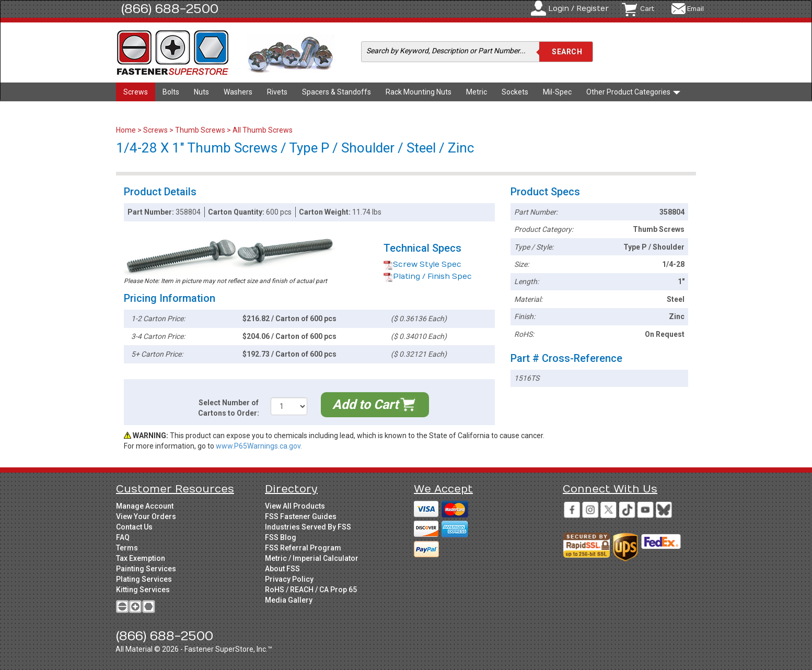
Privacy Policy (289, 579)
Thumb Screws (200, 130)
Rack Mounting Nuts (419, 92)
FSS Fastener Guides (301, 516)
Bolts (171, 92)
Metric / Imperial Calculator (312, 558)
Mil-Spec (557, 92)
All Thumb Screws (263, 130)
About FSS (282, 569)
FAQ (123, 537)
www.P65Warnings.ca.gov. (259, 446)
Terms (127, 548)
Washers (238, 92)
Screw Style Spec (422, 265)
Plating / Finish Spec (428, 277)
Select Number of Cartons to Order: (229, 408)
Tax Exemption (141, 558)
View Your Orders (146, 516)
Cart (647, 9)
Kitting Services (143, 590)
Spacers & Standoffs (337, 92)
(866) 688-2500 (170, 9)
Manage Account (145, 506)
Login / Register (578, 9)
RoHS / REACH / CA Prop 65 (311, 590)
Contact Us (134, 527)
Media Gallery (289, 600)
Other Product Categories (633, 92)
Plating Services (144, 579)
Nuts (201, 92)
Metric (477, 92)
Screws (136, 92)
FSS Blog (281, 537)
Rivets (277, 92)
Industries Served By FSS (308, 527)
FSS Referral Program (303, 548)
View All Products (295, 506)
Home (127, 130)
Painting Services (146, 569)
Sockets (515, 92)
